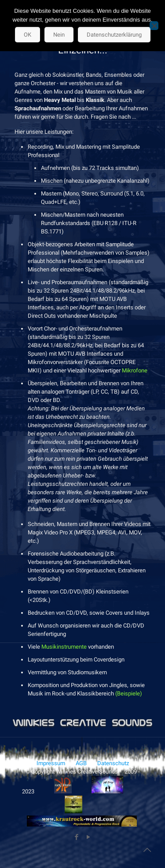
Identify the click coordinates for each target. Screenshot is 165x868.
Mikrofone (135, 370)
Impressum (51, 763)
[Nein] (154, 26)
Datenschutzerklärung (114, 35)
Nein (59, 35)
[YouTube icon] (89, 837)
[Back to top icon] (147, 850)
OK (27, 35)
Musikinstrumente (64, 647)
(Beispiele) (129, 693)
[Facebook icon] (77, 837)
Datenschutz (113, 763)
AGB (81, 763)
